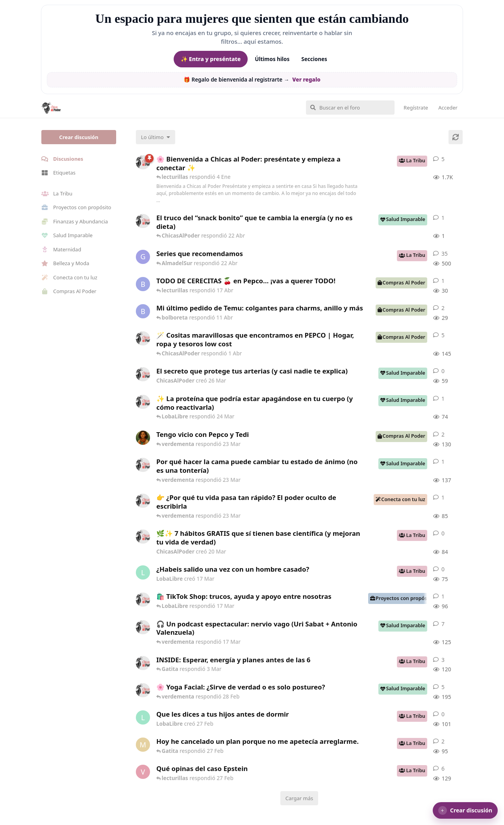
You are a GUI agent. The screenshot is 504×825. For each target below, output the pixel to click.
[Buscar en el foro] (350, 108)
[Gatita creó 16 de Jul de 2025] (143, 257)
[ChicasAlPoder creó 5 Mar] (143, 627)
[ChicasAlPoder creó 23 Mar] (143, 501)
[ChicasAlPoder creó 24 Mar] (143, 402)
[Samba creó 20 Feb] (143, 438)
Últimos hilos (272, 59)
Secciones (314, 59)
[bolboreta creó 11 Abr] (143, 311)
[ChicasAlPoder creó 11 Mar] (143, 600)
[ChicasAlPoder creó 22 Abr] (143, 221)
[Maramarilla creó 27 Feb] (143, 745)
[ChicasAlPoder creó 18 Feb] (143, 465)
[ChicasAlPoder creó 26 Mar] (143, 374)
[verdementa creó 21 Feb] (143, 772)
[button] (465, 810)
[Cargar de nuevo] (456, 137)
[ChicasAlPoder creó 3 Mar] (143, 663)
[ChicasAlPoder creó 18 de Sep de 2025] (143, 162)
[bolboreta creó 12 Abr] (143, 284)
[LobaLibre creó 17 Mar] (143, 572)
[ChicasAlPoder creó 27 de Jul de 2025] (143, 690)
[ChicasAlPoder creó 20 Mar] (143, 537)
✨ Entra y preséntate (211, 59)
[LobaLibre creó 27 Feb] (143, 717)
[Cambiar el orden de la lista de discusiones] (156, 137)
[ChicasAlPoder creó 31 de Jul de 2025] (143, 338)
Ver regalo (306, 80)
